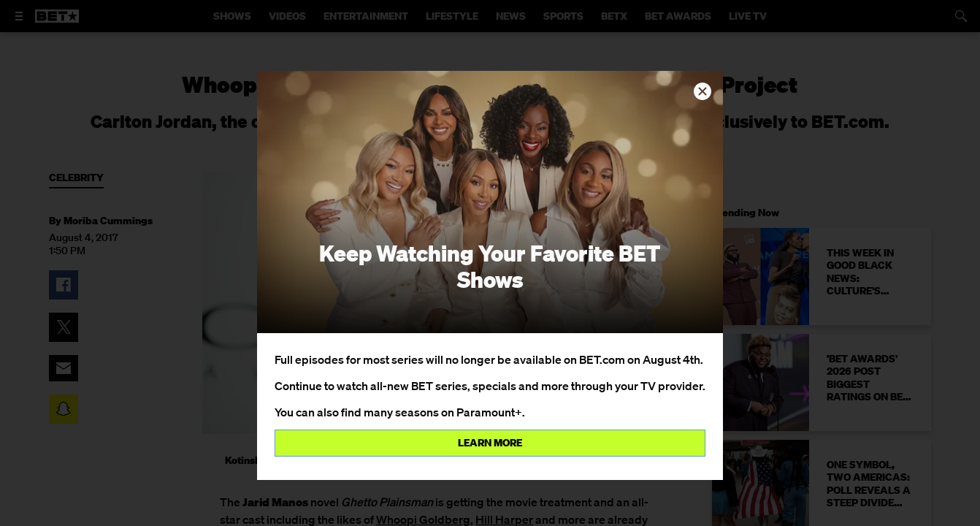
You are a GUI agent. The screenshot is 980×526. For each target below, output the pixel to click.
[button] (703, 91)
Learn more (490, 443)
